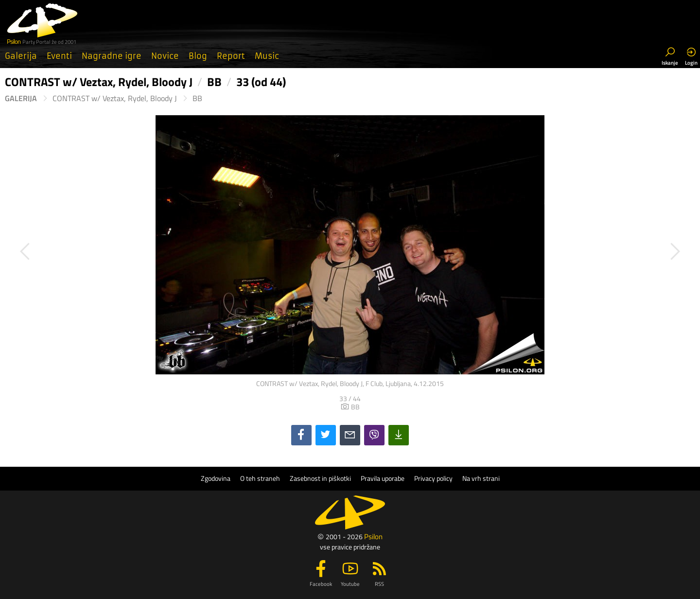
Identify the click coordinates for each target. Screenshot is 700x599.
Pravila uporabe (383, 478)
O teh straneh (260, 478)
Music (267, 56)
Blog (198, 56)
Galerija (21, 56)
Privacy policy (433, 478)
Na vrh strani (481, 478)
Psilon (373, 537)
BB (197, 98)
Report (231, 56)
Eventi (59, 56)
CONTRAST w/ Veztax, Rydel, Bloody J (115, 98)
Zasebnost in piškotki (320, 478)
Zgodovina (216, 478)
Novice (165, 56)
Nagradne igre (112, 56)
